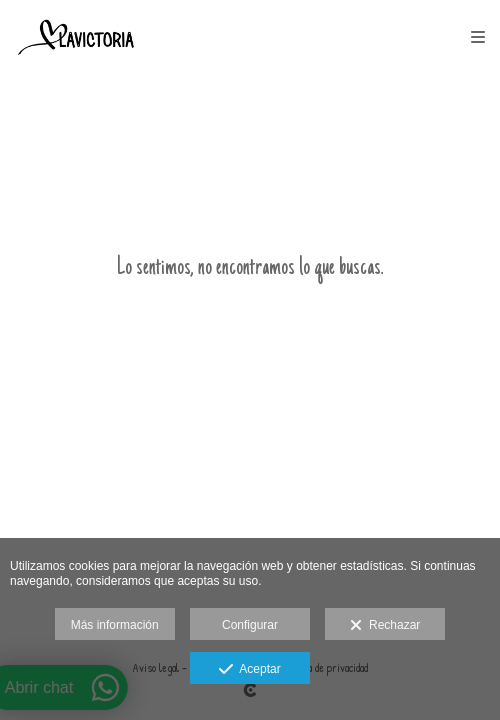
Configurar (250, 625)
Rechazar (385, 626)
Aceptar (249, 670)
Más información (115, 625)
